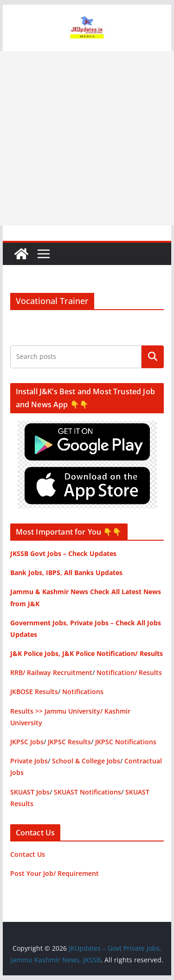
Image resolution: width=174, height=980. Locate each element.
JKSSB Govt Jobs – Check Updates (63, 553)
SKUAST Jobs (30, 792)
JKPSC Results (69, 742)
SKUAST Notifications (87, 792)
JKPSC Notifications (126, 742)
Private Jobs (29, 761)
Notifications (83, 692)
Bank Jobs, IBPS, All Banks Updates (66, 573)
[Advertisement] (87, 138)
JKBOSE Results (34, 692)
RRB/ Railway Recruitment (51, 672)
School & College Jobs (86, 761)
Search (153, 357)
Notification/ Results (129, 672)
